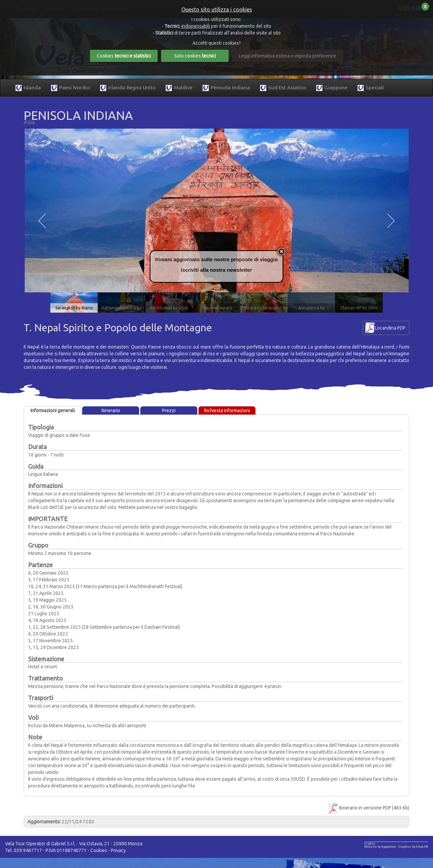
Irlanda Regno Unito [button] (128, 88)
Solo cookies (195, 56)
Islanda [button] (28, 88)
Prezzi (169, 410)
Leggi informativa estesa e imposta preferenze (288, 56)
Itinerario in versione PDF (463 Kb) (368, 808)
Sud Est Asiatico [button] (283, 88)
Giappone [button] (332, 88)
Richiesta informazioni (227, 410)
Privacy (118, 850)
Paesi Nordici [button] (71, 88)
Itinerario (111, 410)
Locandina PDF (390, 328)
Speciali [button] (371, 88)
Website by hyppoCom (380, 847)
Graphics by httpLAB (413, 847)
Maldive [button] (179, 88)
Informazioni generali (53, 410)
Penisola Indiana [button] (226, 88)
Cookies (99, 850)
